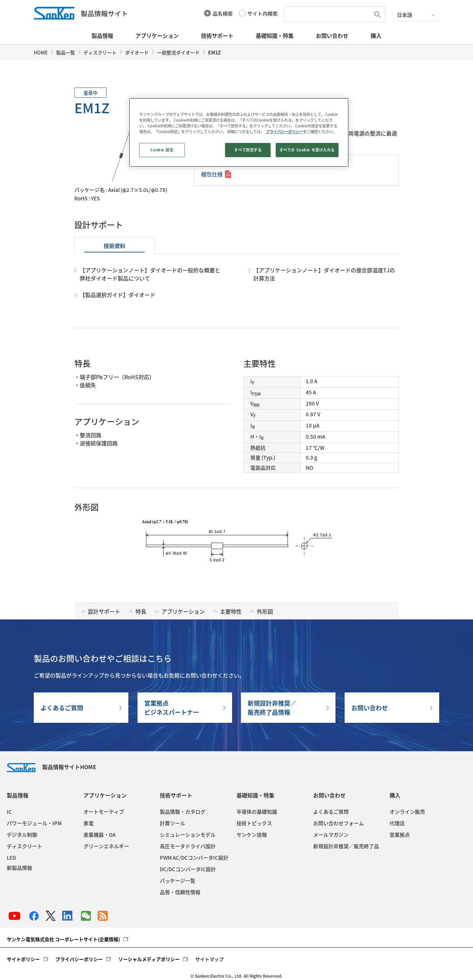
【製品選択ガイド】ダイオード (118, 295)
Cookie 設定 (162, 150)
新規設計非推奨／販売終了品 (346, 846)
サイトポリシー (23, 959)
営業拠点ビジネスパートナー (172, 708)
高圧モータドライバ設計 (188, 846)
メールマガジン (331, 835)
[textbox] (329, 14)
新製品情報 (19, 868)
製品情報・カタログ (183, 812)
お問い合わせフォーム (339, 823)
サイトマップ (209, 959)
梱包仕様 (212, 174)
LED (11, 858)
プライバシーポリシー (79, 959)
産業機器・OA (99, 835)
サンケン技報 (252, 835)
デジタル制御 (22, 835)
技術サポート (217, 35)
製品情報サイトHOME (52, 767)
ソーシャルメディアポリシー (149, 959)
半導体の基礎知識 (257, 812)
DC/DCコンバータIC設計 (188, 869)
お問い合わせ (332, 35)
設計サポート (104, 611)
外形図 (265, 611)
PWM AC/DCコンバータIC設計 (194, 858)
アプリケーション (157, 35)
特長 (141, 611)
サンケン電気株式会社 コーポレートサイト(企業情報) (63, 939)
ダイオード (137, 52)
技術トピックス (254, 823)
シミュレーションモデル (188, 835)
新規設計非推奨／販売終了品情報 (272, 708)
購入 (376, 35)
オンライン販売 (407, 812)
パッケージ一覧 (178, 881)
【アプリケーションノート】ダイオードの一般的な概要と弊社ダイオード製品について (150, 274)
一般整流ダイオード (178, 52)
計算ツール (172, 823)
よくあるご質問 (62, 708)
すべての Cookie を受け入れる (307, 150)
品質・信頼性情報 (180, 892)
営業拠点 (400, 835)
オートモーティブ (104, 812)
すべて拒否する (248, 150)
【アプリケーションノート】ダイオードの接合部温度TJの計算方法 (324, 274)
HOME (41, 52)
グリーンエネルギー (106, 846)
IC (9, 812)
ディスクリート (100, 52)
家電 (89, 823)
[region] (239, 132)
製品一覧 (66, 52)
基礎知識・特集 (275, 35)
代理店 (397, 823)
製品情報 (102, 35)
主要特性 (231, 611)
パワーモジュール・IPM (34, 823)
